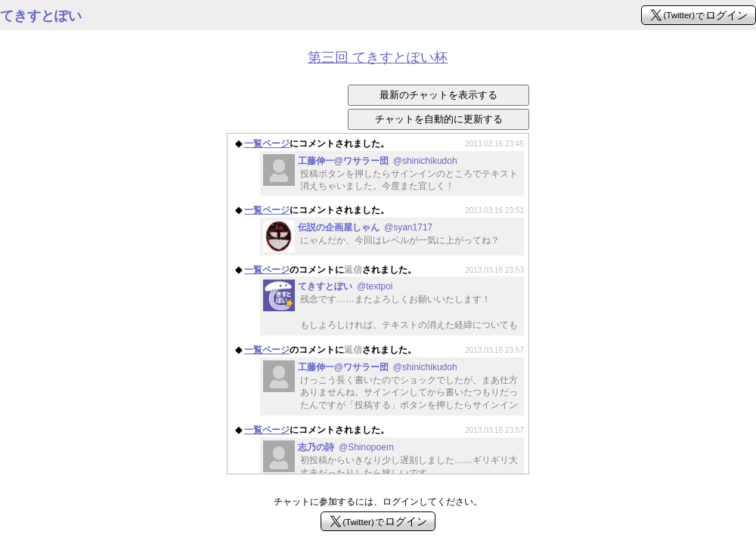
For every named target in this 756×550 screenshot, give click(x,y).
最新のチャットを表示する (438, 95)
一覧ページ (267, 144)
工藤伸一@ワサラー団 (378, 161)
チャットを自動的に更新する (439, 119)
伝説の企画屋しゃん (365, 227)
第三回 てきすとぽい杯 (378, 57)
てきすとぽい (41, 16)
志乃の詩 (346, 447)
